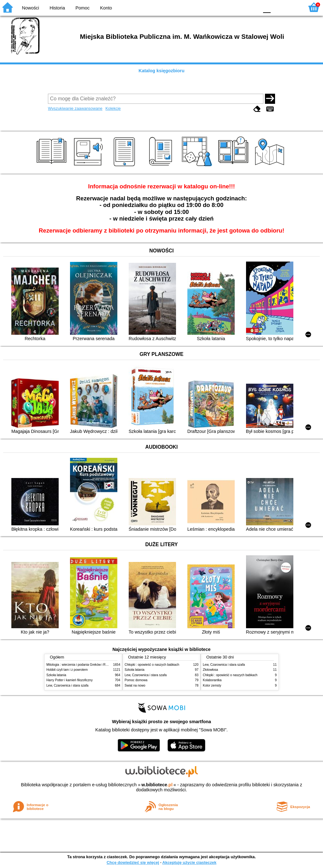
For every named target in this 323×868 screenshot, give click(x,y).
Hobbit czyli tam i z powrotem (67, 670)
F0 (267, 7)
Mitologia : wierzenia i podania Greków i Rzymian (81, 665)
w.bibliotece (157, 785)
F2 (292, 7)
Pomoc (82, 8)
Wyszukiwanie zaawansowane (75, 108)
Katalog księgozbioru (161, 71)
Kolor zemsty (212, 685)
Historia (57, 8)
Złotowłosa (210, 670)
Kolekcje (113, 108)
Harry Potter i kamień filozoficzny (70, 680)
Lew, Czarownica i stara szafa (67, 685)
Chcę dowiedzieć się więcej (133, 862)
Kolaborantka (212, 680)
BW (227, 7)
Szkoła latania (56, 675)
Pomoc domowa (136, 680)
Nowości (31, 8)
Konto (106, 8)
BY (252, 7)
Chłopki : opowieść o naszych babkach (152, 665)
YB (239, 7)
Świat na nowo (135, 685)
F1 (278, 7)
